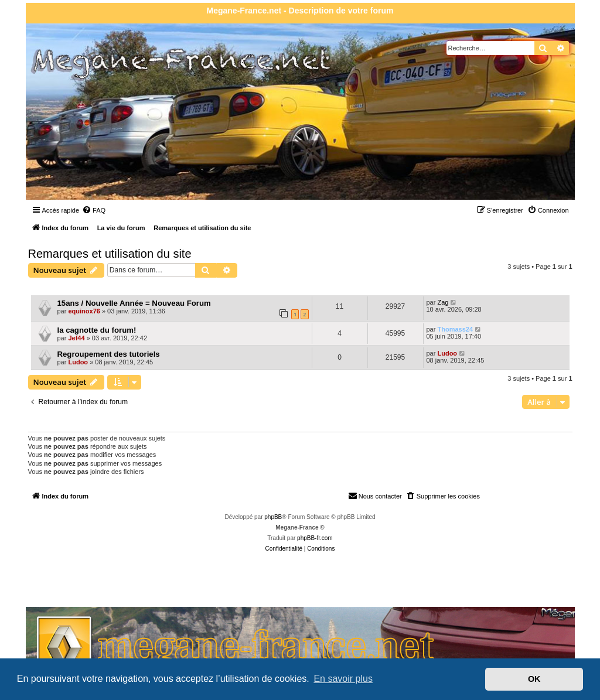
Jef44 (76, 338)
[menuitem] (94, 210)
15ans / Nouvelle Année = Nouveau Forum (134, 303)
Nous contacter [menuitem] (375, 496)
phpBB (273, 517)
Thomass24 (455, 329)
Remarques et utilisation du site (110, 254)
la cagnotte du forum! (97, 330)
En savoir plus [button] (343, 679)
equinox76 (84, 311)
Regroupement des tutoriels (109, 354)
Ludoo (78, 362)
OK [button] (534, 679)
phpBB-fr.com (315, 538)
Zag (443, 302)
